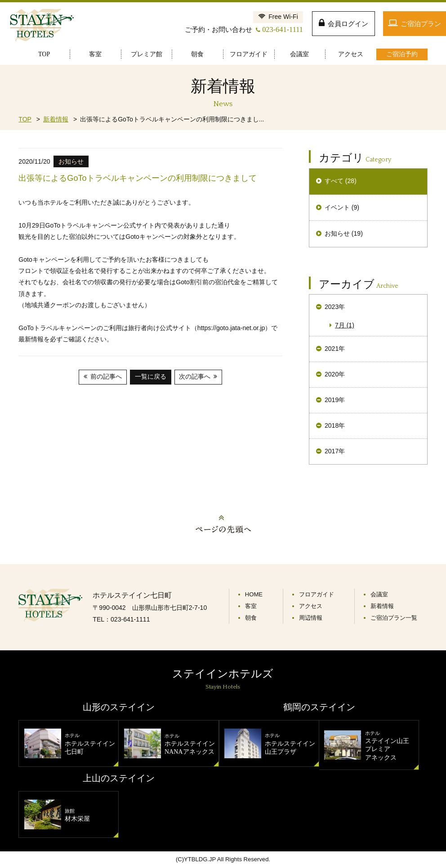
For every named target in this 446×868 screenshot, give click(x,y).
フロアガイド (317, 594)
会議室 (379, 594)
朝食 (251, 618)
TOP (25, 119)
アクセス (311, 606)
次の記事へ (195, 376)
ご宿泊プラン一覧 (394, 618)
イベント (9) (342, 207)
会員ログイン (348, 24)
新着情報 (56, 119)
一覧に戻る (151, 376)
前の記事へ (106, 376)
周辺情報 (311, 618)
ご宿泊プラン (421, 24)
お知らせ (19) (344, 233)
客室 (251, 606)
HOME (254, 594)
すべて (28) (341, 181)
